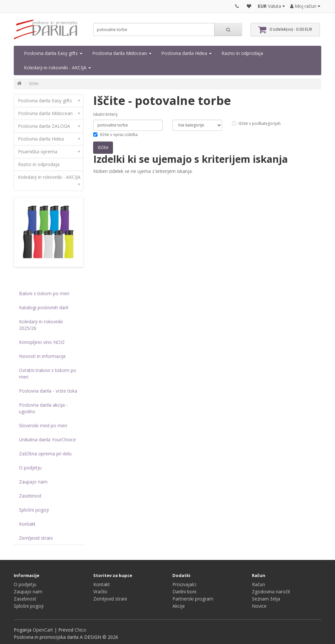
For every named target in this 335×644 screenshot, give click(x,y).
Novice (259, 606)
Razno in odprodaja (242, 53)
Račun (258, 584)
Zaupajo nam (33, 482)
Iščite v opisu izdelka (115, 135)
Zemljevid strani (36, 538)
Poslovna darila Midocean (122, 53)
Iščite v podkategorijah (256, 123)
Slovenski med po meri (43, 425)
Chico (80, 630)
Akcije (179, 606)
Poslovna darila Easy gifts (53, 53)
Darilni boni (184, 592)
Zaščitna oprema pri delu (45, 454)
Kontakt (27, 524)
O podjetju (30, 468)
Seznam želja (266, 599)
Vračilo (100, 592)
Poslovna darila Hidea (186, 53)
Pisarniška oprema (51, 152)
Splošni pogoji (34, 510)
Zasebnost (30, 496)
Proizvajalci (184, 584)
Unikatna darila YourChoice (47, 440)
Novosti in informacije (42, 356)
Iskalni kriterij (105, 114)
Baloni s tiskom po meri (44, 293)
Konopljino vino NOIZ (42, 342)
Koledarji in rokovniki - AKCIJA (57, 68)
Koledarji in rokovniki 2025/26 (41, 325)
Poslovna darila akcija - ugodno (43, 408)
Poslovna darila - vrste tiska (48, 391)
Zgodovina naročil (271, 592)
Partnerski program (193, 599)
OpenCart (43, 630)
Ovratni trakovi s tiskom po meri (48, 373)
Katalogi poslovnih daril (44, 307)
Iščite (34, 84)
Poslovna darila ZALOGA (51, 126)
